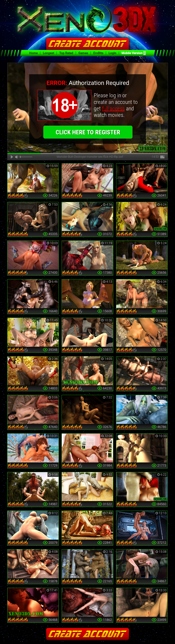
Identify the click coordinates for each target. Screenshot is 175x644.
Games (83, 53)
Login (112, 53)
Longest (48, 53)
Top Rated (66, 53)
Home (33, 53)
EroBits (98, 53)
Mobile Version (132, 53)
